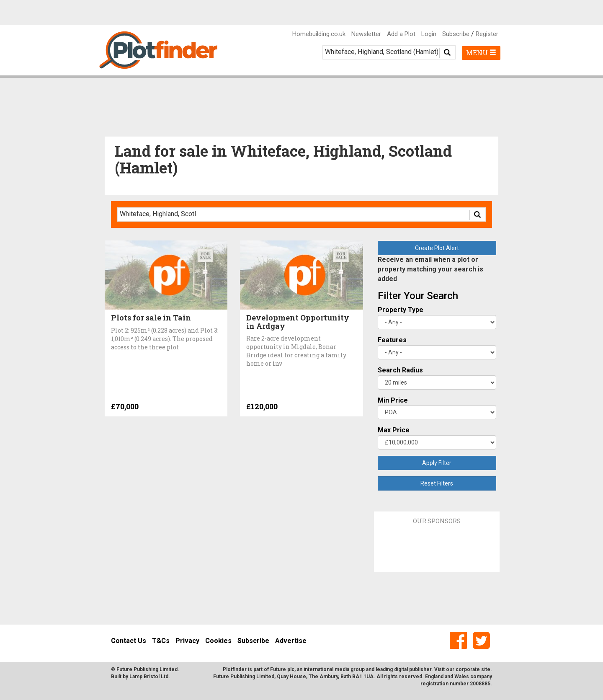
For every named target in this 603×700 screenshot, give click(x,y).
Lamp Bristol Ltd (149, 677)
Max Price (394, 430)
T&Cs (161, 641)
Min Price (393, 400)
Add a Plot (401, 34)
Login (429, 34)
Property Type (401, 310)
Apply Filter (437, 463)
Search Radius (400, 370)
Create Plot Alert (437, 248)
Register (487, 34)
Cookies (218, 641)
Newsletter (366, 34)
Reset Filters (437, 483)
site (486, 669)
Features (392, 340)
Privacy (187, 641)
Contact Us (129, 641)
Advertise (291, 641)
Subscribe (456, 34)
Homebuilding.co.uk (319, 34)
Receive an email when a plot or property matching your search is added (430, 269)
